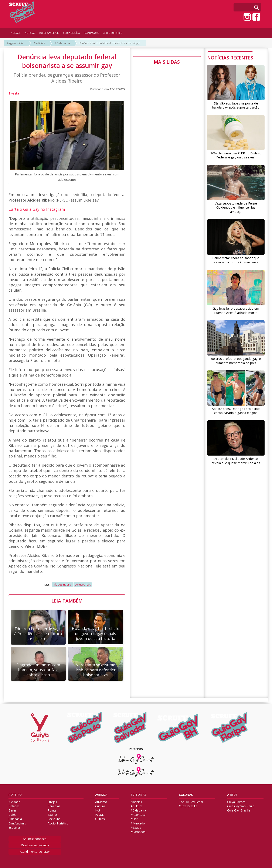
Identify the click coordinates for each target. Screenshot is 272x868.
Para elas (54, 806)
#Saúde (136, 828)
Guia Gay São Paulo (241, 806)
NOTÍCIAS (30, 33)
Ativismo (101, 802)
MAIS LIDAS (167, 62)
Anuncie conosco (35, 839)
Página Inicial (15, 43)
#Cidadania (62, 43)
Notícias (39, 43)
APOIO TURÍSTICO (113, 33)
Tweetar (14, 93)
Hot (98, 810)
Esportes (15, 828)
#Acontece (138, 815)
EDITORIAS (138, 795)
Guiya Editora (236, 802)
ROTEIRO (15, 795)
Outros (100, 819)
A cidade (14, 802)
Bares (13, 810)
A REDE (232, 795)
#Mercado (138, 823)
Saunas (53, 815)
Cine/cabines (17, 823)
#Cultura (137, 806)
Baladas (14, 806)
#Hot (134, 819)
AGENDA (101, 795)
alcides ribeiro (62, 584)
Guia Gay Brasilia (239, 810)
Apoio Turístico (58, 823)
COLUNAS (186, 795)
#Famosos (138, 832)
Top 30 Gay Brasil (191, 802)
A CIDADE (16, 33)
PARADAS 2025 (92, 33)
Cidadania (15, 819)
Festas (100, 815)
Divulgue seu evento (35, 845)
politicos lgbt (83, 584)
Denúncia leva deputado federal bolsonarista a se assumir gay (110, 43)
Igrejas (52, 802)
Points (52, 810)
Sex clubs (54, 819)
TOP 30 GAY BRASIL (49, 33)
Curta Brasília (188, 806)
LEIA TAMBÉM (67, 601)
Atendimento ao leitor (35, 852)
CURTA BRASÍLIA (71, 33)
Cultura (100, 806)
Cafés (12, 815)
